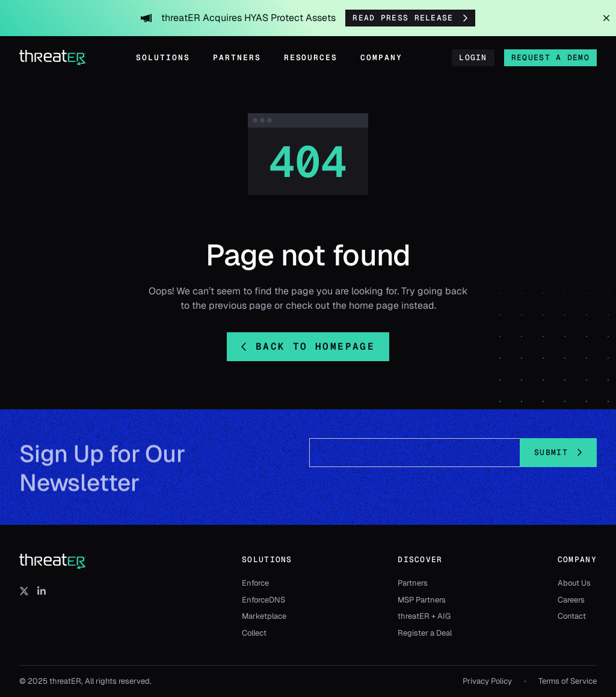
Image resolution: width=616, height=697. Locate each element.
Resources (311, 57)
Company (381, 57)
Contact (572, 616)
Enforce (255, 583)
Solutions (163, 57)
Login (473, 57)
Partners (237, 57)
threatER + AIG (424, 616)
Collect (254, 633)
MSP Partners (422, 600)
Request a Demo (550, 57)
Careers (571, 600)
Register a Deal (425, 633)
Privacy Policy (487, 681)
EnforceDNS (263, 600)
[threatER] (53, 562)
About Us (574, 583)
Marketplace (264, 616)
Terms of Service (568, 681)
